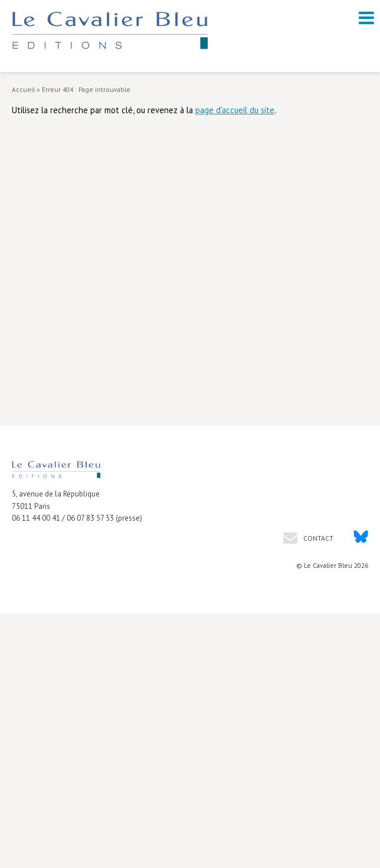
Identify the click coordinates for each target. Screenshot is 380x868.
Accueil (23, 89)
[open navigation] (366, 18)
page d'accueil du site (235, 110)
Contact (317, 538)
